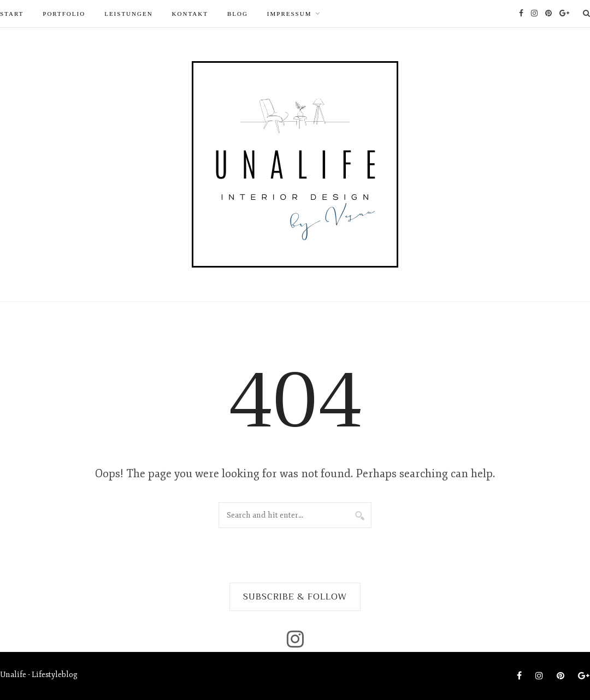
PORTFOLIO (64, 14)
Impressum (290, 14)
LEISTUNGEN (128, 14)
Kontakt (190, 14)
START (12, 14)
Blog (238, 14)
